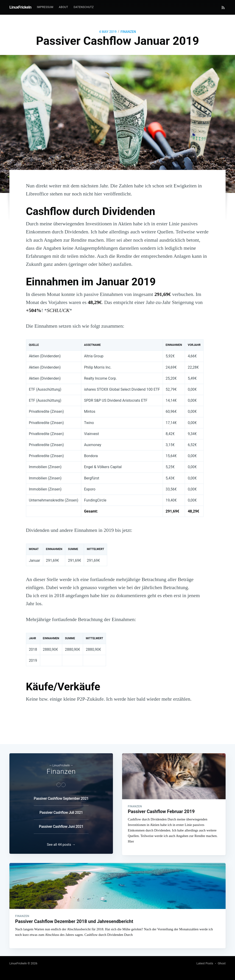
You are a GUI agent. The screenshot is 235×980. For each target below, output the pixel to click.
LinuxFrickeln (20, 7)
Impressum (45, 7)
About (63, 7)
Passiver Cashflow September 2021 (61, 796)
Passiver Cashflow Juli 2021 (61, 810)
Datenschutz (84, 7)
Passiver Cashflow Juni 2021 (61, 824)
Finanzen (128, 32)
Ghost (222, 963)
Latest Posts (205, 963)
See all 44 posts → (61, 843)
